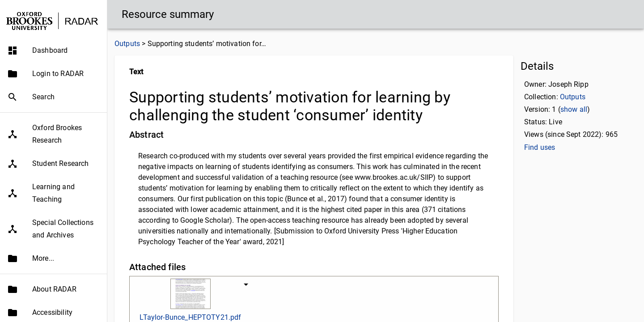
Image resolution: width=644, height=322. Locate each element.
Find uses (540, 147)
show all (574, 109)
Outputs (127, 44)
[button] (53, 51)
